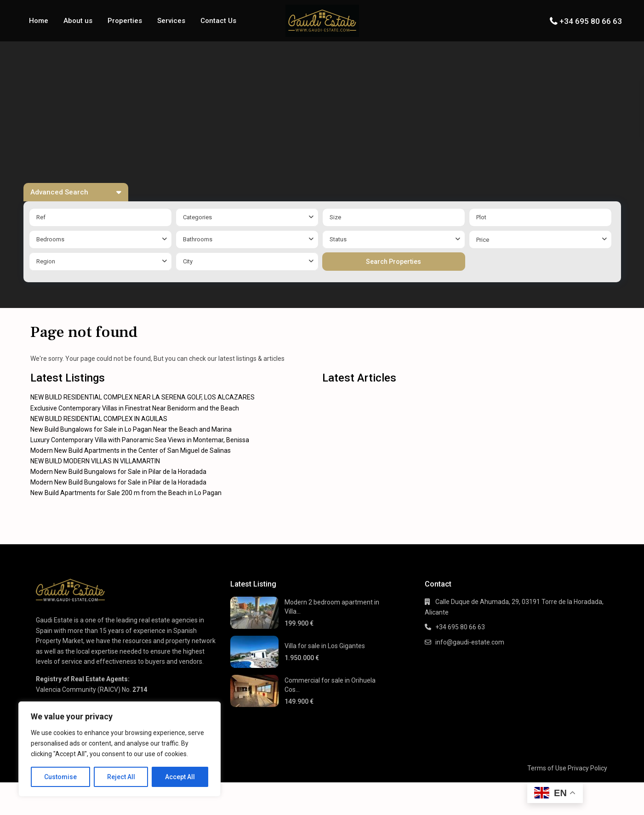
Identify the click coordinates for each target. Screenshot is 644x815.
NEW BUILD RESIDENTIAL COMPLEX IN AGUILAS (99, 419)
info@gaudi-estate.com (470, 642)
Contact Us (218, 21)
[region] (120, 749)
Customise (60, 777)
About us (78, 21)
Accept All (180, 777)
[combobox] (247, 217)
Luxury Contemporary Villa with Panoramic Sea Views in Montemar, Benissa (140, 440)
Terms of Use (547, 768)
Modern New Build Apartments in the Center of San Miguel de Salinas (131, 450)
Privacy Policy (587, 768)
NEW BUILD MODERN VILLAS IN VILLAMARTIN (95, 461)
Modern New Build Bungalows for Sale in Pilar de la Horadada (118, 472)
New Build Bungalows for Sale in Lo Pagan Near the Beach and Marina (131, 429)
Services (171, 21)
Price (483, 240)
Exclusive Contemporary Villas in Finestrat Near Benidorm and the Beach (135, 408)
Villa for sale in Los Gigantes (325, 646)
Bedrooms (50, 239)
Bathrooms (198, 239)
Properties (125, 21)
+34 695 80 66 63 (591, 21)
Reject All (121, 777)
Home (39, 21)
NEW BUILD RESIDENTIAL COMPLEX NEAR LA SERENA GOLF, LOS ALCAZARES (142, 397)
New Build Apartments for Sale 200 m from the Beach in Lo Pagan (126, 493)
